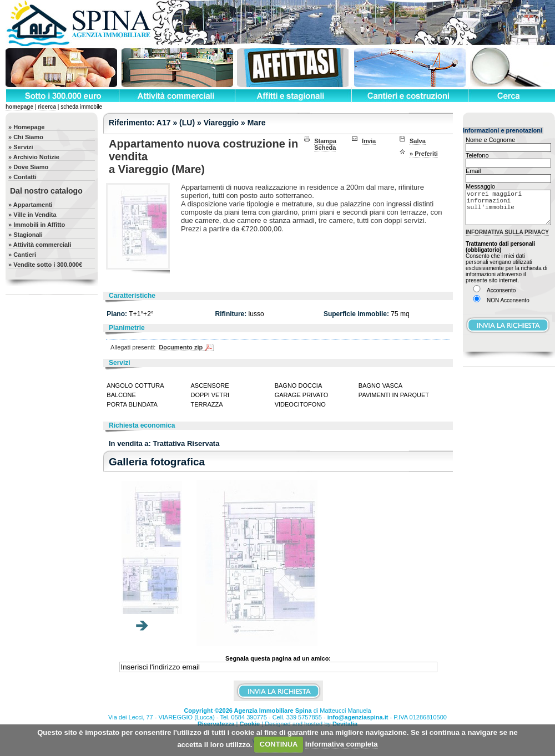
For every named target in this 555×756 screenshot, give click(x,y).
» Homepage (26, 127)
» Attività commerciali (40, 245)
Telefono (477, 155)
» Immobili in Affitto (37, 225)
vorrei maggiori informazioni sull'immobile (508, 212)
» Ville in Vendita (32, 215)
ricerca (47, 107)
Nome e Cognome (490, 140)
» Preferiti (424, 154)
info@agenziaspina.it (358, 717)
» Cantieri (22, 255)
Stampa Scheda (325, 144)
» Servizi (21, 147)
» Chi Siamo (26, 137)
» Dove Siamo (28, 167)
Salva (418, 141)
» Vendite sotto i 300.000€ (45, 265)
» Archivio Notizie (34, 157)
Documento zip (181, 347)
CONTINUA (279, 744)
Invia (369, 141)
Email (473, 171)
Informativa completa (342, 744)
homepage (19, 107)
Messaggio (480, 186)
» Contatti (22, 177)
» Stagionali (26, 235)
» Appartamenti (31, 205)
